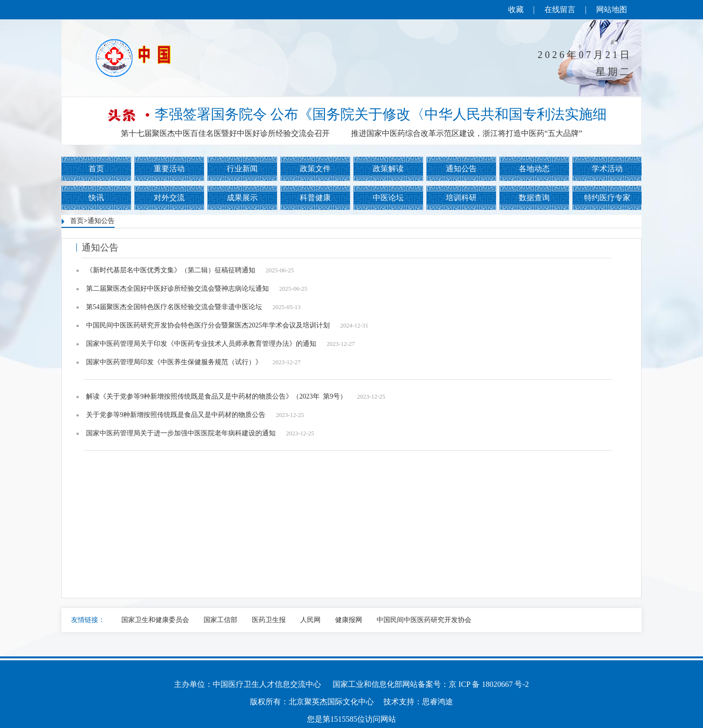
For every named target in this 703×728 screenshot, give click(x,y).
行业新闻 (242, 169)
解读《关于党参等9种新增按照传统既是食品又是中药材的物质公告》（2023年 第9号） (236, 397)
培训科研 (461, 198)
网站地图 (612, 9)
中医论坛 (388, 198)
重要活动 (169, 169)
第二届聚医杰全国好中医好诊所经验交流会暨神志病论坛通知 (197, 289)
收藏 (516, 9)
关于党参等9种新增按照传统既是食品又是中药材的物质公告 (195, 415)
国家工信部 (220, 620)
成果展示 (242, 198)
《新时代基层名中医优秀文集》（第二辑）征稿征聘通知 (190, 271)
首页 (96, 169)
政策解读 (388, 169)
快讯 (96, 198)
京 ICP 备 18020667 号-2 (489, 684)
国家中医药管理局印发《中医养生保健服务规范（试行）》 (193, 363)
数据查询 (534, 198)
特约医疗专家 (607, 198)
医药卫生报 (269, 620)
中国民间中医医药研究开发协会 (424, 620)
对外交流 (169, 198)
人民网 (310, 620)
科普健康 (315, 198)
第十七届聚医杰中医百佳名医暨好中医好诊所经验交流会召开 (225, 133)
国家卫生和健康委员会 (155, 620)
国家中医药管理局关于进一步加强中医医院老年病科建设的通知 (200, 434)
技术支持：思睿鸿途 (418, 702)
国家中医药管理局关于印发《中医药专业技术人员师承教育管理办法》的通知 (220, 344)
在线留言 (560, 9)
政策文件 (315, 169)
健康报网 (349, 620)
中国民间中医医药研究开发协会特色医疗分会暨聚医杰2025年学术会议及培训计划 (227, 326)
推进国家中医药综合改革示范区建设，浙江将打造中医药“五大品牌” (467, 133)
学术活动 (607, 169)
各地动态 (534, 169)
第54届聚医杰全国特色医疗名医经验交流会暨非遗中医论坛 (193, 307)
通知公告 (461, 169)
